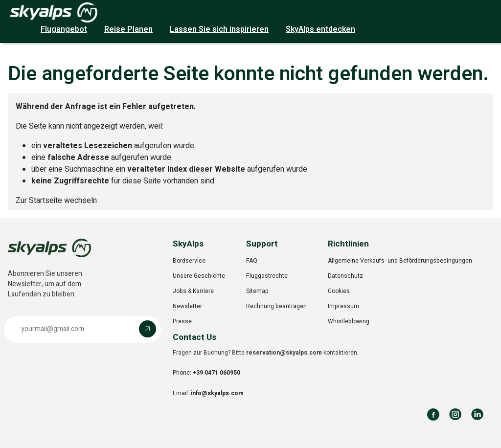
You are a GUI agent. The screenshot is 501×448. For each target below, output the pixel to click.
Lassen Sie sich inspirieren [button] (219, 29)
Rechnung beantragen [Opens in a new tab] (276, 306)
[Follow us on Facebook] (433, 414)
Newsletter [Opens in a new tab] (187, 306)
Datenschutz (345, 276)
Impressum (343, 306)
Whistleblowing (349, 321)
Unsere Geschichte (199, 276)
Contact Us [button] (194, 337)
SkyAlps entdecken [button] (320, 29)
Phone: (206, 373)
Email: (208, 393)
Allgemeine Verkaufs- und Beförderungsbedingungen (400, 261)
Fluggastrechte (267, 276)
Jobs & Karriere (193, 291)
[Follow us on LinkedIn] (477, 414)
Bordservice (189, 261)
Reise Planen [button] (128, 29)
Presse (182, 321)
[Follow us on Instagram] (455, 414)
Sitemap (257, 291)
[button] (82, 329)
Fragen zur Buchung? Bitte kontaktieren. (266, 353)
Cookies (339, 291)
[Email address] (74, 329)
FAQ (252, 261)
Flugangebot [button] (64, 29)
